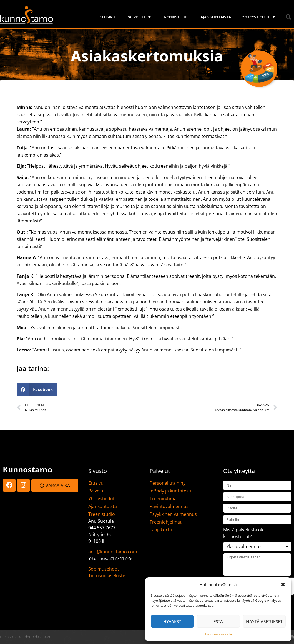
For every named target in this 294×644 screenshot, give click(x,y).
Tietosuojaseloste (218, 634)
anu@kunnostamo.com (113, 552)
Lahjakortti (161, 530)
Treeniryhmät (164, 499)
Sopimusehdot (104, 569)
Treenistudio (176, 17)
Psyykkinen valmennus (173, 514)
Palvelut (139, 17)
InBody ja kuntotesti (170, 491)
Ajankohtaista (216, 17)
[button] (283, 584)
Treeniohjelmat (166, 522)
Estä (218, 621)
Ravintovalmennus (169, 506)
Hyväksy (172, 621)
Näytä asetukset (264, 621)
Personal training (168, 483)
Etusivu (107, 17)
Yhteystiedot (259, 17)
